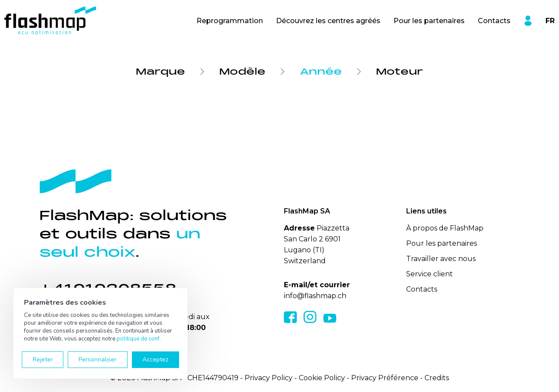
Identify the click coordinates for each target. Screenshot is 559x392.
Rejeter (43, 359)
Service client (430, 274)
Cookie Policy (322, 378)
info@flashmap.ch (315, 296)
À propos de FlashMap (445, 228)
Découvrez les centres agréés (328, 21)
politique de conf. (139, 339)
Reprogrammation (230, 21)
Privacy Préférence (385, 378)
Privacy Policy (269, 378)
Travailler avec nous (441, 259)
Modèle (242, 72)
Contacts (494, 21)
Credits (437, 378)
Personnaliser (98, 359)
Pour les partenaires (429, 21)
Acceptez (155, 359)
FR (550, 21)
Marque (160, 72)
